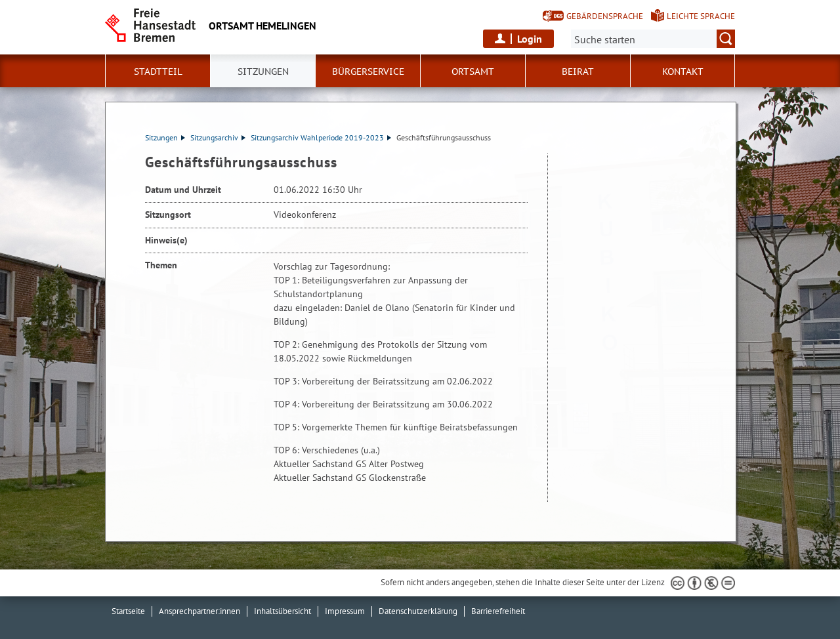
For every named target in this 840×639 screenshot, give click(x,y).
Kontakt (683, 72)
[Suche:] (653, 39)
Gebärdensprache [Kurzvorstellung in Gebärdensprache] (605, 16)
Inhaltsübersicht (283, 611)
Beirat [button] (578, 72)
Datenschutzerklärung (418, 611)
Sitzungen (165, 137)
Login (530, 39)
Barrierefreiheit (498, 611)
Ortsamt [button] (473, 72)
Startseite (128, 611)
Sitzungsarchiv (218, 137)
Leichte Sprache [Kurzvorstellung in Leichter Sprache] (701, 16)
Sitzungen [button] (263, 72)
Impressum (345, 611)
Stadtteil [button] (158, 72)
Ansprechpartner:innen (199, 611)
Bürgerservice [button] (368, 72)
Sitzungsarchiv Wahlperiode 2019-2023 (321, 137)
